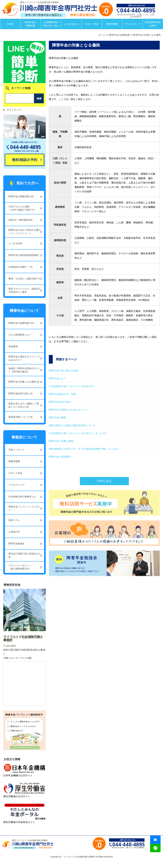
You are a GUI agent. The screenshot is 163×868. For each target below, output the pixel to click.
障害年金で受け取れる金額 (64, 371)
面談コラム (14, 520)
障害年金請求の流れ (60, 402)
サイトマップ (14, 110)
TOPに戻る (104, 481)
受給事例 (13, 346)
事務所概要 (112, 24)
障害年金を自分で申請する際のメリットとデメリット (24, 232)
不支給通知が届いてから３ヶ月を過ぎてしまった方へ (78, 433)
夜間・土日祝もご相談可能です (24, 279)
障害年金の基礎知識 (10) (21, 196)
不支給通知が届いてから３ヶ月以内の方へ (72, 386)
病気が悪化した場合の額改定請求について (72, 425)
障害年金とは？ (57, 378)
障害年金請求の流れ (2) (20, 393)
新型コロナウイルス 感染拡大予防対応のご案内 (24, 290)
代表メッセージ (16, 450)
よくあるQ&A (16, 243)
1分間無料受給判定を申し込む (51, 24)
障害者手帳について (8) (20, 417)
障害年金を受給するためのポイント (68, 410)
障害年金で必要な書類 (61, 441)
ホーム (102, 35)
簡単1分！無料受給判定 (21, 220)
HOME (10, 24)
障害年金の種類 (57, 418)
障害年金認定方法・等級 (62, 394)
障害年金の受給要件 (60, 457)
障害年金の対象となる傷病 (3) (24, 382)
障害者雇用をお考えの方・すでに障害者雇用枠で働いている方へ (84, 449)
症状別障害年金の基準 (153, 24)
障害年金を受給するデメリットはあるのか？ (24, 358)
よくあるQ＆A (71, 24)
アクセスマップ (132, 24)
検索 (39, 98)
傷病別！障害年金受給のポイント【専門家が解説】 (24, 370)
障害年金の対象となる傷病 (147, 35)
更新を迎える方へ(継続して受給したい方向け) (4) (24, 405)
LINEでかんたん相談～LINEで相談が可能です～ (22, 208)
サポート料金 (92, 24)
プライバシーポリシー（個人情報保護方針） (20, 567)
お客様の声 (14, 532)
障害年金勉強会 (16, 544)
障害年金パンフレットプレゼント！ (24, 508)
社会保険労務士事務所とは (22, 497)
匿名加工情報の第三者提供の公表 (24, 555)
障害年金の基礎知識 (31, 24)
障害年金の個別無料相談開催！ (24, 255)
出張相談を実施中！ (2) (20, 267)
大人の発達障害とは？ (20, 335)
